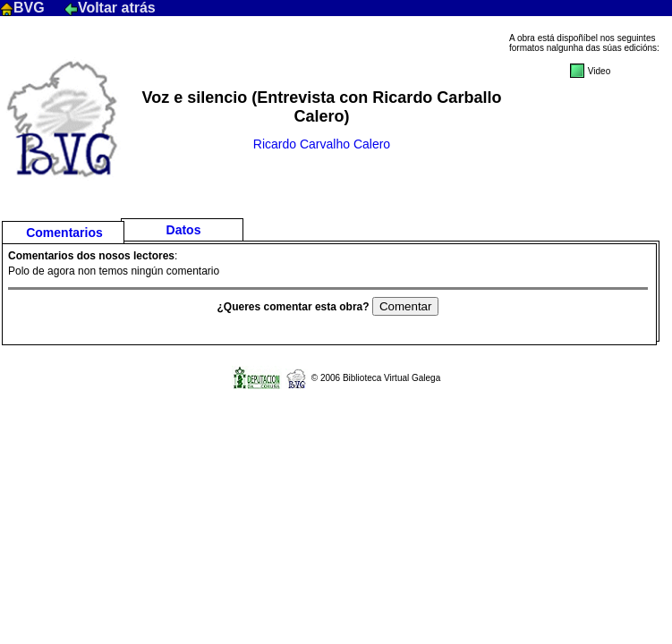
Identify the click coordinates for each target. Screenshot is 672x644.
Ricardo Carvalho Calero (322, 144)
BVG (24, 8)
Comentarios (64, 233)
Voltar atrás (110, 8)
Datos (184, 230)
